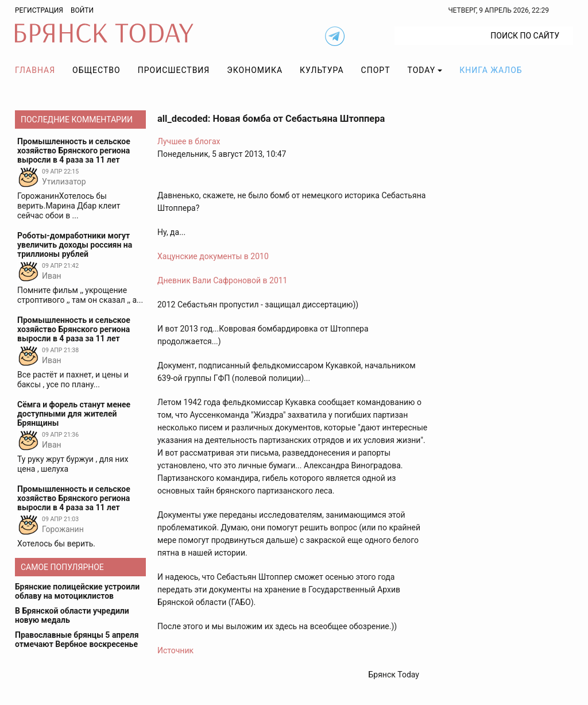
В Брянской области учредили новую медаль (72, 615)
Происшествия (174, 70)
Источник (175, 650)
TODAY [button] (422, 70)
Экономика (255, 70)
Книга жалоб (491, 70)
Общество (96, 70)
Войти (82, 10)
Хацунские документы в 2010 (213, 256)
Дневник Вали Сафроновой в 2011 (223, 280)
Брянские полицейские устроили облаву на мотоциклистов (77, 591)
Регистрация (39, 10)
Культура (322, 70)
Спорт (376, 70)
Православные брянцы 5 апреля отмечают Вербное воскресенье (77, 639)
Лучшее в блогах (189, 141)
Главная (35, 70)
